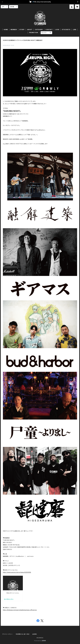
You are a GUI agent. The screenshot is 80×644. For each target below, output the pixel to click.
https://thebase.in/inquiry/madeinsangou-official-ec (20, 610)
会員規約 (35, 634)
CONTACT (49, 30)
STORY (22, 30)
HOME (6, 30)
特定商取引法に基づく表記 (23, 634)
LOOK (57, 30)
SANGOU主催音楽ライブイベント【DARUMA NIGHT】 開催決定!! (23, 40)
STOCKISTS (66, 30)
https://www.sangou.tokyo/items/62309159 (17, 572)
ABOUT (30, 30)
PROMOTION (34, 33)
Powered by (40, 641)
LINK (75, 30)
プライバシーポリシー (8, 634)
